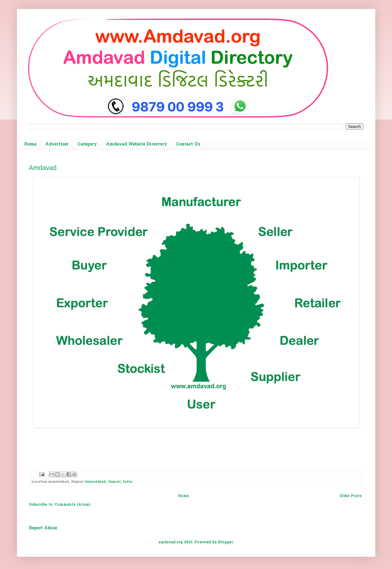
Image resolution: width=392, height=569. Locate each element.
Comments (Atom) (72, 505)
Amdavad (43, 168)
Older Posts (351, 496)
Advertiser (57, 144)
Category (87, 144)
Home (30, 144)
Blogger (225, 542)
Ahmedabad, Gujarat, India (109, 482)
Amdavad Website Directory (137, 144)
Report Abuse (43, 528)
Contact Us (188, 144)
